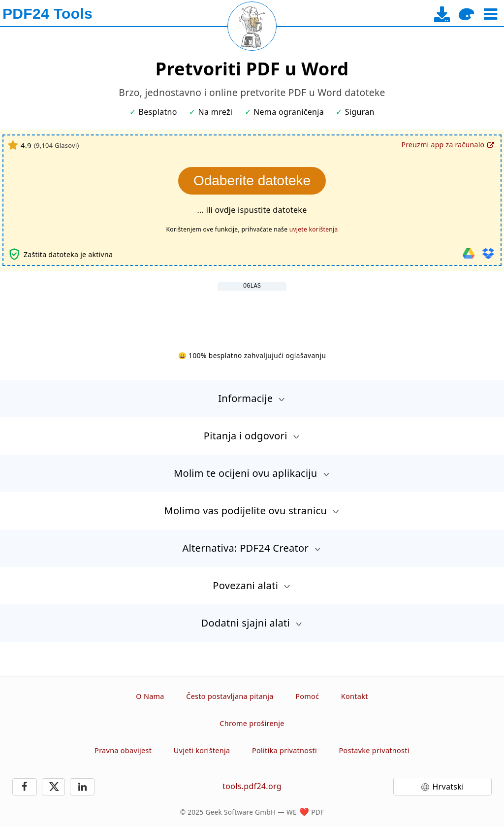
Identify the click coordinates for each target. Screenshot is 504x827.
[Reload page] (252, 26)
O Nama (150, 696)
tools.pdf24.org (252, 786)
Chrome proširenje (252, 723)
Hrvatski (448, 787)
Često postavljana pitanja (230, 696)
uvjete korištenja (314, 229)
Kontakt (355, 696)
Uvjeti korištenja (202, 750)
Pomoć (307, 696)
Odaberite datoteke (252, 181)
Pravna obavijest (123, 750)
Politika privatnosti (284, 750)
